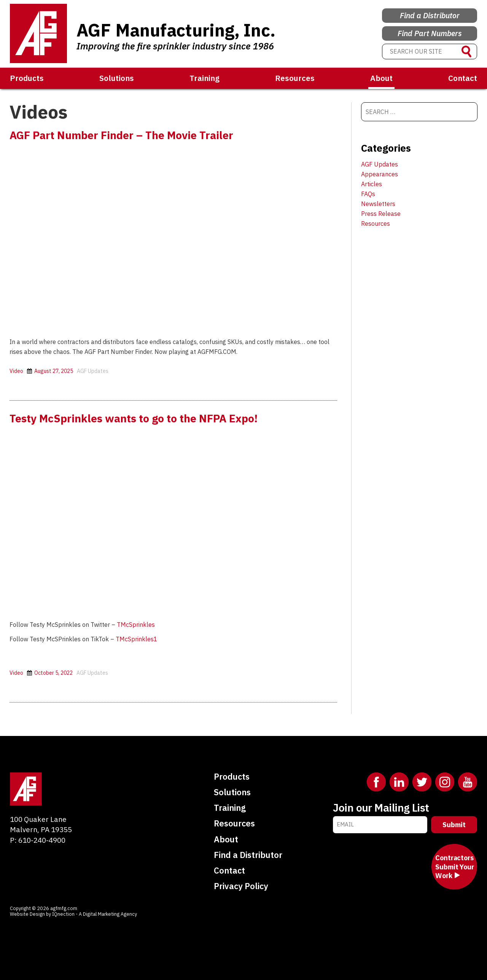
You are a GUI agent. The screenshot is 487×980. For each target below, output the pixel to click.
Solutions (117, 78)
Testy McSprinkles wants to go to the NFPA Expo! (140, 418)
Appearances (380, 174)
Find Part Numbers (430, 32)
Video (16, 371)
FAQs (368, 194)
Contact (463, 78)
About (381, 78)
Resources (295, 78)
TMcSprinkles (136, 625)
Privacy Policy (241, 886)
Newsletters (378, 204)
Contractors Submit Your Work (454, 867)
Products (27, 78)
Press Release (381, 214)
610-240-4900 (42, 840)
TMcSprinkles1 (137, 639)
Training (205, 78)
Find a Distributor (430, 12)
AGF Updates (93, 371)
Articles (372, 184)
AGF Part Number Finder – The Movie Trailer (127, 135)
